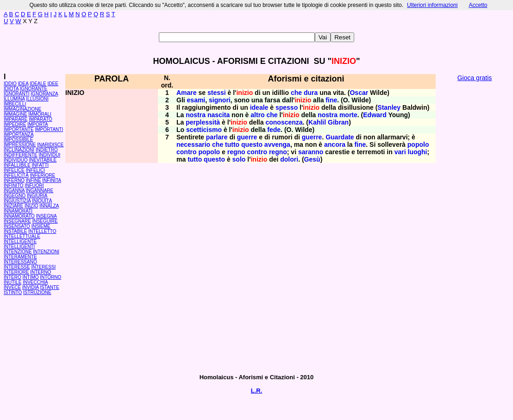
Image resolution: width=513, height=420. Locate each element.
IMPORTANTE (19, 129)
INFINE (34, 180)
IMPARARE (16, 119)
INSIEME (41, 226)
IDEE (53, 84)
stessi (217, 93)
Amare (187, 93)
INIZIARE (13, 206)
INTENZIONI (46, 252)
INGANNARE (40, 191)
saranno (311, 152)
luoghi (418, 152)
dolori (289, 159)
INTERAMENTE (20, 257)
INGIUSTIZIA (17, 201)
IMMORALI (40, 114)
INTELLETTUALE (22, 236)
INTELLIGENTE (20, 241)
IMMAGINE (16, 114)
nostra (196, 115)
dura (311, 93)
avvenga (277, 144)
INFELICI (35, 170)
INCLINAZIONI (19, 150)
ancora (335, 144)
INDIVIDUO (16, 160)
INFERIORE (43, 175)
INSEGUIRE (45, 221)
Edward (375, 115)
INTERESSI (43, 267)
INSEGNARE (17, 221)
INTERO (13, 277)
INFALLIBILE (17, 165)
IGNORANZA (44, 94)
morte (348, 115)
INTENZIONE (18, 252)
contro (187, 152)
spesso (287, 107)
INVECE (12, 287)
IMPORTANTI (49, 129)
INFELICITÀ (16, 175)
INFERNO (14, 180)
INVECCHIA (35, 282)
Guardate (340, 137)
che (296, 93)
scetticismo (204, 130)
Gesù (312, 159)
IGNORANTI (17, 94)
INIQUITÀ (42, 201)
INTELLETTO (42, 231)
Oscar (359, 93)
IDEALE (38, 84)
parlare (217, 137)
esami (196, 100)
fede (274, 130)
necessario (193, 144)
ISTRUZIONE (37, 292)
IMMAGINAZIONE (22, 109)
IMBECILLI (15, 104)
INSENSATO (17, 226)
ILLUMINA (14, 99)
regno (236, 152)
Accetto (478, 5)
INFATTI (40, 165)
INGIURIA (37, 196)
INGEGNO (15, 196)
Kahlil (317, 122)
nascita (219, 115)
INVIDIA (31, 287)
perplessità (203, 122)
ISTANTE (49, 287)
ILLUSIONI (37, 99)
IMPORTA (38, 124)
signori (220, 100)
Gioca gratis (475, 78)
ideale (259, 107)
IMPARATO (41, 119)
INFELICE (14, 170)
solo (239, 159)
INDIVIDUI (50, 155)
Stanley (389, 107)
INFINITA (51, 180)
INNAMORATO (19, 216)
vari (400, 152)
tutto (232, 144)
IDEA (23, 84)
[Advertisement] (475, 227)
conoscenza (284, 122)
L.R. (257, 391)
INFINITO (14, 185)
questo (252, 144)
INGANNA (14, 191)
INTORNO (50, 277)
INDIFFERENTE (21, 155)
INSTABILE (15, 231)
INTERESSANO (20, 262)
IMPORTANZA (19, 135)
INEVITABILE (43, 160)
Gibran (338, 122)
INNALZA (49, 206)
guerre (247, 137)
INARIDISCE (50, 145)
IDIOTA (11, 89)
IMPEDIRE (15, 124)
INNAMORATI (18, 211)
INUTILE (13, 282)
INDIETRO (47, 150)
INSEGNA (46, 216)
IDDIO (10, 84)
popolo (418, 144)
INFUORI (34, 185)
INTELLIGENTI (19, 247)
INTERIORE (16, 272)
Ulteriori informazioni (432, 5)
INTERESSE (17, 267)
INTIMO (31, 277)
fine (331, 100)
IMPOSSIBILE (18, 140)
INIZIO (31, 206)
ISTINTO (13, 292)
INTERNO (41, 272)
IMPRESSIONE (20, 145)
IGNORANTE (34, 89)
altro (257, 115)
